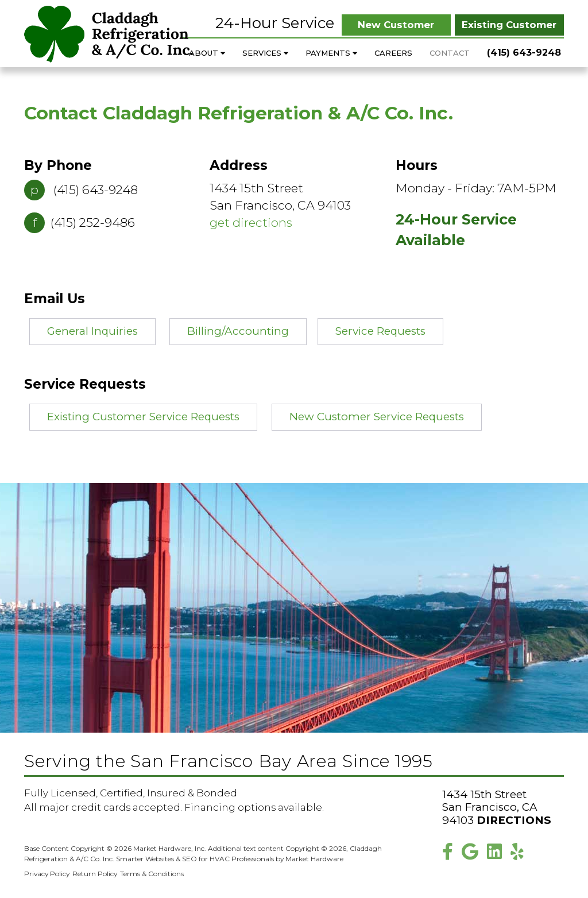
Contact (450, 53)
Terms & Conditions (152, 874)
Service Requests (380, 331)
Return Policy (95, 874)
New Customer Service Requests (377, 417)
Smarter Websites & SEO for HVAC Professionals (195, 859)
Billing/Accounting (238, 331)
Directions (514, 820)
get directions (251, 222)
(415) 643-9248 (524, 53)
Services (265, 53)
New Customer (396, 25)
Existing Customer (509, 25)
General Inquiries (92, 331)
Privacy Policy (47, 874)
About (207, 53)
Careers (393, 53)
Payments (331, 53)
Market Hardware (314, 859)
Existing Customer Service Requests (143, 417)
